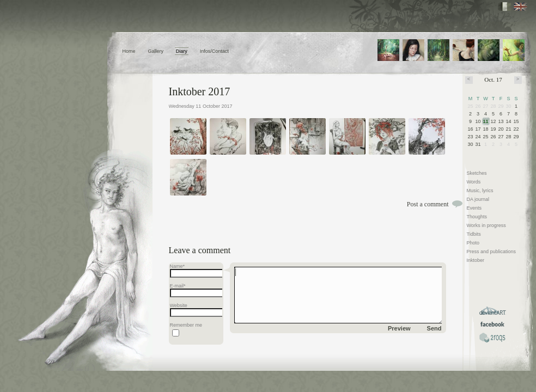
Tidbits (474, 234)
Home (129, 51)
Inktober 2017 (200, 91)
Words (474, 182)
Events (474, 208)
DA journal (478, 199)
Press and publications (492, 252)
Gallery (156, 51)
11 (486, 121)
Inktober (476, 260)
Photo (473, 243)
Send (434, 328)
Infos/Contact (214, 51)
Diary (182, 51)
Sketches (477, 173)
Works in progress (486, 225)
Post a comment (428, 204)
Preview (399, 328)
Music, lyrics (480, 191)
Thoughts (477, 217)
